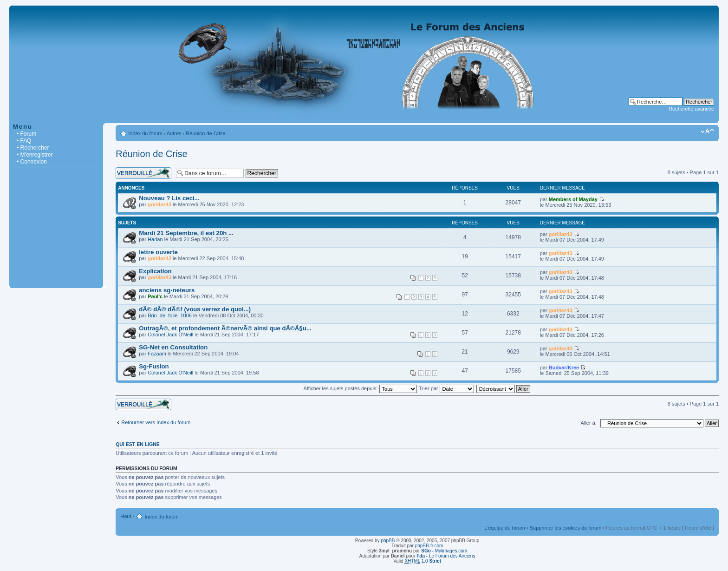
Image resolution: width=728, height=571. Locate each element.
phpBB (388, 541)
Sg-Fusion (154, 366)
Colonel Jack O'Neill (170, 335)
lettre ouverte (158, 252)
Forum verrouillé (143, 173)
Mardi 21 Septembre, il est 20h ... (186, 233)
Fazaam (157, 354)
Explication (155, 271)
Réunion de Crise (205, 133)
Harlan (155, 239)
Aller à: (589, 423)
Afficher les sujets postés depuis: (360, 388)
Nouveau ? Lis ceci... (169, 198)
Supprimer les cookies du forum (566, 528)
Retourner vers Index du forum (156, 422)
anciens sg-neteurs (167, 290)
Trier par (446, 388)
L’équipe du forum (504, 528)
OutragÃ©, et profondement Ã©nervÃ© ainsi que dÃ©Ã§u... (225, 328)
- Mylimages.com (444, 551)
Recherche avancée (691, 109)
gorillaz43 (159, 204)
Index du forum (145, 133)
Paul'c (155, 296)
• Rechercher (33, 148)
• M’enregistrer (35, 155)
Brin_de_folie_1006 (170, 315)
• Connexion (32, 162)
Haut (126, 516)
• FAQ (24, 141)
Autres (174, 133)
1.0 (423, 561)
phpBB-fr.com (429, 546)
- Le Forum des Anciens (446, 556)
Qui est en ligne (138, 444)
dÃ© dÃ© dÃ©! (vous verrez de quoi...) (195, 309)
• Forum (26, 134)
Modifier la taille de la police (707, 131)
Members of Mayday (573, 199)
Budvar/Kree (564, 368)
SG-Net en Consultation (173, 347)
